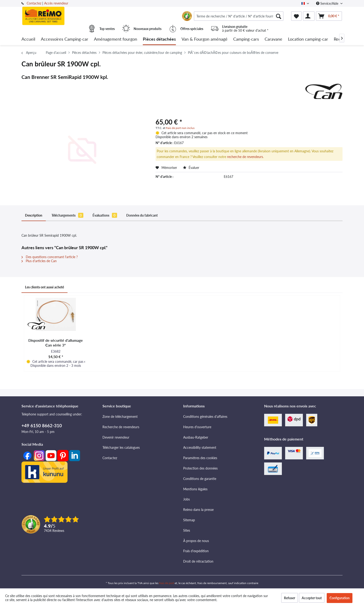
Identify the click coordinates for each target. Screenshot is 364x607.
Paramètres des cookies (200, 458)
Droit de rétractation (198, 561)
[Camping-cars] (246, 39)
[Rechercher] (279, 16)
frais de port (167, 583)
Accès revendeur (56, 3)
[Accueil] (28, 39)
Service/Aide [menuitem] (328, 3)
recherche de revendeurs (245, 157)
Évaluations (105, 215)
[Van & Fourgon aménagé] (205, 39)
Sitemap (189, 520)
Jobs (186, 499)
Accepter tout (312, 598)
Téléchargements (67, 215)
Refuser (290, 598)
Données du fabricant (142, 215)
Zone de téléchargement (120, 417)
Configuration (340, 598)
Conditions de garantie (200, 479)
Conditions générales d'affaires (205, 417)
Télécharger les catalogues (121, 447)
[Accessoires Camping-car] (65, 39)
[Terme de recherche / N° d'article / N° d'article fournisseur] (239, 16)
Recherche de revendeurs (121, 427)
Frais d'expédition (196, 551)
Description (34, 215)
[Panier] (329, 16)
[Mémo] (296, 16)
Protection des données (200, 468)
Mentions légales (195, 489)
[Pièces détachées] (159, 39)
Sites (187, 530)
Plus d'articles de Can (39, 261)
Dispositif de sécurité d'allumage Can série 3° (56, 343)
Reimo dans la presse (198, 510)
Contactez (34, 3)
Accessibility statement (200, 447)
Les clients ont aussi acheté (44, 287)
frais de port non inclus (180, 128)
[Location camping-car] (308, 39)
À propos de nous (196, 541)
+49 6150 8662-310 (42, 425)
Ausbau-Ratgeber (196, 437)
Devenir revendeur (116, 437)
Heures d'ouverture (197, 427)
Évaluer (191, 168)
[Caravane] (273, 39)
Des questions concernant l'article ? (50, 257)
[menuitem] (239, 16)
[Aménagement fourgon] (116, 39)
